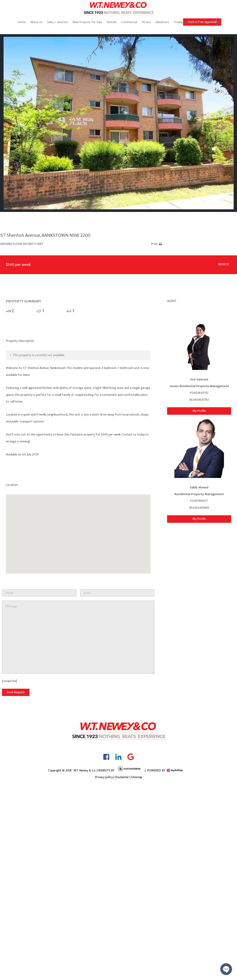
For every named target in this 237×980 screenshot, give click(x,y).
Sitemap (137, 777)
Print (154, 244)
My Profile (199, 411)
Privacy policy (104, 777)
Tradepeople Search (187, 22)
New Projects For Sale (87, 22)
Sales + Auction (57, 22)
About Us (36, 22)
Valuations (162, 22)
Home (22, 22)
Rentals (112, 22)
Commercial (129, 22)
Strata (146, 22)
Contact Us (212, 22)
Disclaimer (122, 777)
